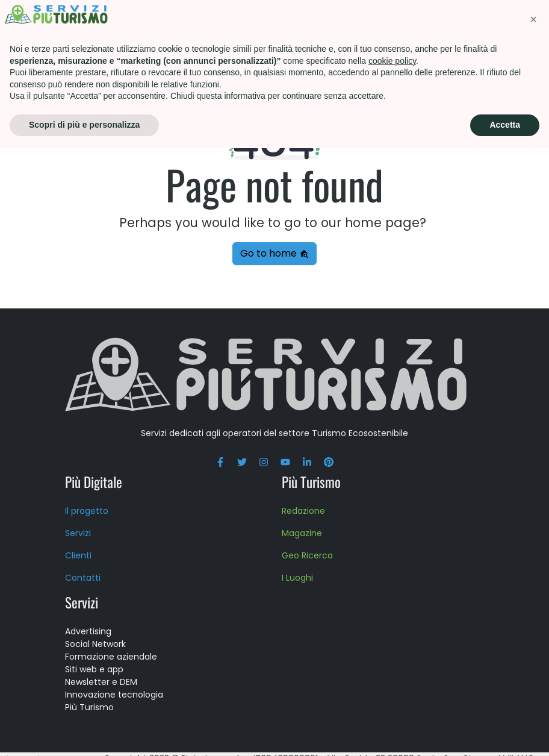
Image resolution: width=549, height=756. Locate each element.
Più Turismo (218, 21)
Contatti (439, 45)
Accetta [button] (505, 733)
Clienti (78, 555)
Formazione (300, 21)
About (428, 21)
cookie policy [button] (392, 669)
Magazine (302, 533)
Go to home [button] (274, 253)
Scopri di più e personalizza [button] (84, 733)
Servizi (150, 21)
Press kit (488, 21)
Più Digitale (94, 482)
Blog (498, 45)
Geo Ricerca (307, 555)
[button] (533, 627)
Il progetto (87, 511)
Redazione (303, 511)
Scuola (372, 21)
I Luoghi (297, 578)
